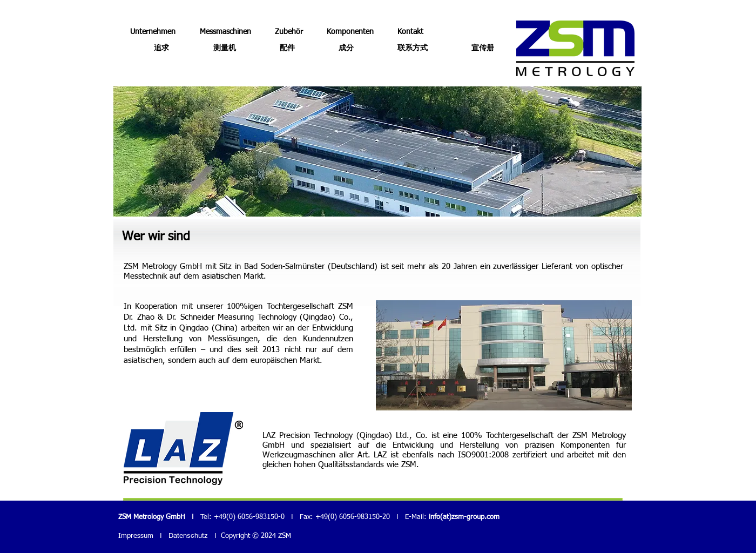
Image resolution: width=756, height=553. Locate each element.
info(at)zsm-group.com (464, 517)
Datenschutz (188, 535)
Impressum (136, 536)
